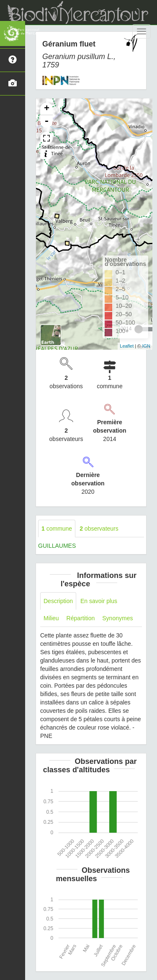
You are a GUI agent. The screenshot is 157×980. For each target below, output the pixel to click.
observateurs (99, 529)
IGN (146, 346)
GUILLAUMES (57, 546)
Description (58, 601)
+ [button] (47, 109)
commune (57, 529)
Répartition (81, 618)
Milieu (51, 618)
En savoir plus (99, 601)
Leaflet (127, 346)
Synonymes (117, 618)
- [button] (46, 121)
